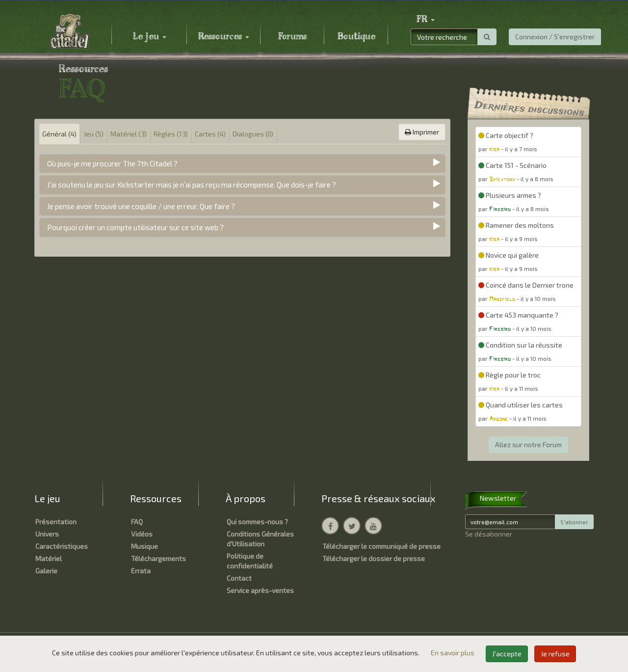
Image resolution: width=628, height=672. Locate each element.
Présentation (56, 522)
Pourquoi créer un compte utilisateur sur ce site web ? (135, 227)
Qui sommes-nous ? (257, 522)
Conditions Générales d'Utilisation (260, 539)
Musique (144, 546)
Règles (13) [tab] (171, 134)
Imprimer (422, 132)
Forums (292, 37)
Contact (239, 578)
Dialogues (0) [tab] (253, 134)
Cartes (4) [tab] (210, 134)
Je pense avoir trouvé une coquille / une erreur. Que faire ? (141, 206)
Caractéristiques (62, 546)
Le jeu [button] (150, 37)
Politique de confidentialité (250, 561)
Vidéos (142, 534)
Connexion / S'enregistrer (555, 37)
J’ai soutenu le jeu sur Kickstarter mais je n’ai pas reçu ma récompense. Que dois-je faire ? (192, 185)
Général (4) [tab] (59, 134)
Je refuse (555, 654)
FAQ (137, 522)
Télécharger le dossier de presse (374, 558)
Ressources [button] (224, 37)
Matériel (49, 558)
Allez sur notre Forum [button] (528, 444)
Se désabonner (489, 534)
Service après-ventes (260, 590)
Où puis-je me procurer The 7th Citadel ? (112, 163)
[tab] (242, 164)
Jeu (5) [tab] (93, 134)
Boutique (356, 37)
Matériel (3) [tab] (129, 134)
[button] (425, 20)
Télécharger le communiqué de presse (381, 546)
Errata (141, 571)
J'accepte (507, 654)
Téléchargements (158, 558)
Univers (47, 534)
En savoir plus (453, 653)
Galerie (46, 571)
